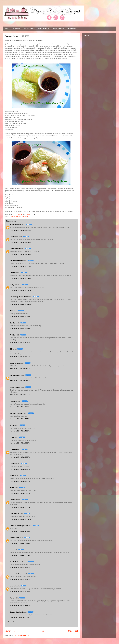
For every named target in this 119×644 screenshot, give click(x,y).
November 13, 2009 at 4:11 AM (20, 531)
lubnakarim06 (15, 538)
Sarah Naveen (15, 363)
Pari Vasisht (14, 237)
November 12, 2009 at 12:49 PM (21, 304)
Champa (13, 464)
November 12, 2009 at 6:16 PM (20, 469)
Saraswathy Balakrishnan (19, 297)
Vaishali (13, 586)
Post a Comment (14, 622)
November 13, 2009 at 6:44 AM (20, 543)
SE (11, 349)
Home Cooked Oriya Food (19, 526)
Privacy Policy (72, 29)
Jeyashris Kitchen (16, 261)
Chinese (12, 217)
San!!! (12, 488)
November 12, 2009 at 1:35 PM (20, 328)
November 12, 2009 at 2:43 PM (20, 369)
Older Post (73, 631)
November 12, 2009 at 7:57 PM (20, 493)
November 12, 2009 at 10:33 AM (21, 254)
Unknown (13, 449)
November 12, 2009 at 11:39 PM (21, 519)
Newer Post (10, 631)
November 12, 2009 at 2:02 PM (20, 343)
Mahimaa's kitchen (17, 413)
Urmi (12, 550)
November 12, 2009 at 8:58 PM (20, 507)
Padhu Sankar (15, 249)
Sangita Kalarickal (16, 612)
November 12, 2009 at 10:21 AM (21, 230)
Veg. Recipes (16, 29)
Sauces (18, 217)
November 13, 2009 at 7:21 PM (20, 592)
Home (6, 29)
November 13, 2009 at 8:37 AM (20, 568)
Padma (12, 476)
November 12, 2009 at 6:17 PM (20, 481)
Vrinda (12, 425)
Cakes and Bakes (44, 29)
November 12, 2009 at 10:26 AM (21, 242)
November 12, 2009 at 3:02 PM (20, 395)
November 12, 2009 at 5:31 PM (20, 443)
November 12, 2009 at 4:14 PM (20, 419)
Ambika (13, 335)
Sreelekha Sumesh (17, 562)
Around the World (58, 29)
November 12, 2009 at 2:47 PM (20, 381)
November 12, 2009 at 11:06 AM (21, 278)
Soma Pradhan (15, 387)
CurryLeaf (14, 285)
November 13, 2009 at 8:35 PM (20, 606)
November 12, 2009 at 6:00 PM (20, 457)
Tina (12, 311)
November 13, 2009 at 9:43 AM (20, 580)
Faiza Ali (13, 273)
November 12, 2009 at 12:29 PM (21, 290)
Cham (12, 437)
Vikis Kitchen (15, 514)
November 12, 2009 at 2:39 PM (20, 357)
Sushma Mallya (15, 225)
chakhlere (14, 401)
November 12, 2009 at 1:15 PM (20, 316)
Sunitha (13, 323)
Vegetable (25, 217)
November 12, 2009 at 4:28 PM (20, 431)
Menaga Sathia (15, 375)
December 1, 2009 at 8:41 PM (20, 618)
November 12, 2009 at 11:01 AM (21, 266)
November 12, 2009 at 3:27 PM (20, 407)
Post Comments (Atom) (21, 635)
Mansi (12, 598)
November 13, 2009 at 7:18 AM (20, 555)
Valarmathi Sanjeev (17, 574)
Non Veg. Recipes (29, 29)
